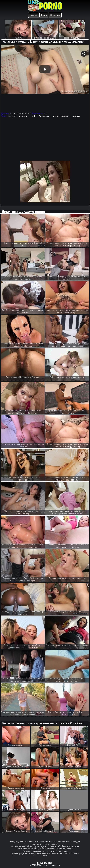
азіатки (23, 116)
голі (33, 116)
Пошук (44, 15)
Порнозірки (55, 15)
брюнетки (44, 116)
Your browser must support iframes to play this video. (45, 78)
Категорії (34, 15)
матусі (12, 116)
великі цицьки (61, 116)
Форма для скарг (45, 863)
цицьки (76, 116)
